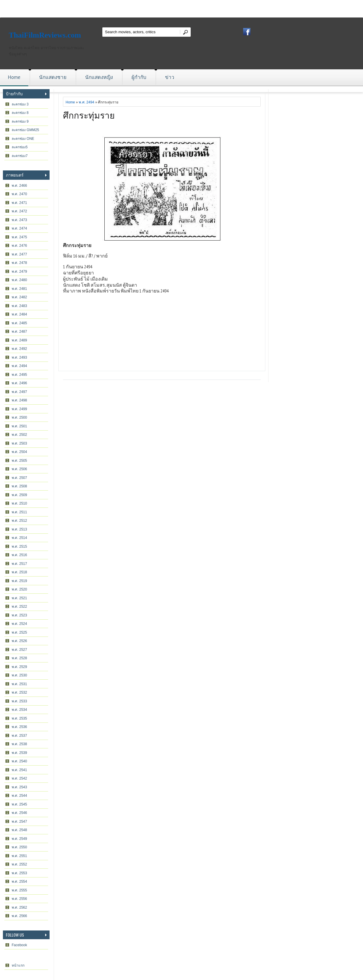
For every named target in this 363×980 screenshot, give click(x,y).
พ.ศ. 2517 (19, 564)
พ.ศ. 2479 (19, 272)
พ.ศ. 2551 (19, 856)
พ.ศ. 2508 (19, 486)
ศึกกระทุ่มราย (89, 115)
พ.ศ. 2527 (19, 650)
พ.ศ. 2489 (19, 340)
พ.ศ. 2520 (19, 589)
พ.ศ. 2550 (19, 847)
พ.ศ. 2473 (19, 220)
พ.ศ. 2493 (19, 357)
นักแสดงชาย (53, 77)
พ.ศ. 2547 (19, 822)
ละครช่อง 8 (20, 113)
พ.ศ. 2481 (19, 289)
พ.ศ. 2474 (19, 228)
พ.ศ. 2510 (19, 503)
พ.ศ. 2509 (19, 495)
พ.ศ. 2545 (19, 804)
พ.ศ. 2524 (19, 624)
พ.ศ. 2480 (19, 280)
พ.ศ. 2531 (19, 684)
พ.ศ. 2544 (19, 796)
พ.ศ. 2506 (19, 469)
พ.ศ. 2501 (19, 426)
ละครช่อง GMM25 (25, 130)
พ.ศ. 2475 (19, 237)
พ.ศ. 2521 (19, 598)
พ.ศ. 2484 (19, 314)
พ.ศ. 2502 (19, 435)
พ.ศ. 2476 (19, 246)
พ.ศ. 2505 (19, 461)
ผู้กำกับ (139, 77)
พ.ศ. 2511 (19, 512)
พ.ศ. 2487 (19, 332)
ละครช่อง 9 (20, 121)
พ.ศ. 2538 (19, 744)
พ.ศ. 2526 (19, 641)
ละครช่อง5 (20, 147)
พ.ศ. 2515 (19, 547)
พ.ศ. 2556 (19, 899)
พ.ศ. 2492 (19, 349)
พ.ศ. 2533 (19, 701)
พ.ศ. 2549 (19, 839)
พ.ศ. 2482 (19, 297)
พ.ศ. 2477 (19, 254)
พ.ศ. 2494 (19, 366)
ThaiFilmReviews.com (45, 35)
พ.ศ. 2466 (19, 186)
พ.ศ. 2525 (19, 632)
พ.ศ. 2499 (19, 409)
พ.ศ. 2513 (19, 529)
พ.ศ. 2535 (19, 718)
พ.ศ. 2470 (19, 194)
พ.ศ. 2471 (19, 203)
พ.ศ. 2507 (19, 478)
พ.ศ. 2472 (19, 211)
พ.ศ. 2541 (19, 770)
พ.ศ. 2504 (19, 452)
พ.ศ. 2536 (19, 727)
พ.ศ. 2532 (19, 692)
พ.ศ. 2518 (19, 572)
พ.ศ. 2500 (19, 417)
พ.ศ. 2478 (19, 263)
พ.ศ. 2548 (19, 830)
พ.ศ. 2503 (19, 443)
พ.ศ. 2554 (19, 882)
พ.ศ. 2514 (19, 538)
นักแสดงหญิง (99, 77)
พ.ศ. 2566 (19, 916)
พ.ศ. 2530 (19, 675)
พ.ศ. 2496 (19, 383)
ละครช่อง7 (20, 156)
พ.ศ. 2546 (19, 813)
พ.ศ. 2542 (19, 778)
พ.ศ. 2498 (19, 400)
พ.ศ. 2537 (19, 736)
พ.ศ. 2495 (19, 375)
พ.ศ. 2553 (19, 873)
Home (14, 77)
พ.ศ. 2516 (19, 555)
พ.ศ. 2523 (19, 615)
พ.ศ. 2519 (19, 581)
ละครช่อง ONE (23, 139)
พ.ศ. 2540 (19, 761)
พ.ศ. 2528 (19, 658)
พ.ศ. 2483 (19, 306)
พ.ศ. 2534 (19, 710)
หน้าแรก (18, 965)
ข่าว (170, 77)
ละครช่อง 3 (20, 104)
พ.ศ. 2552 (19, 864)
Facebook (19, 945)
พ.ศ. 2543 (19, 787)
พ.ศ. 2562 (19, 907)
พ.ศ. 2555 (19, 890)
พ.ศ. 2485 (19, 323)
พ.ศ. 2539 (19, 753)
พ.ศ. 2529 (19, 667)
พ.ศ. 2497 (19, 392)
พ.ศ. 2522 (19, 607)
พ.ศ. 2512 (19, 521)
